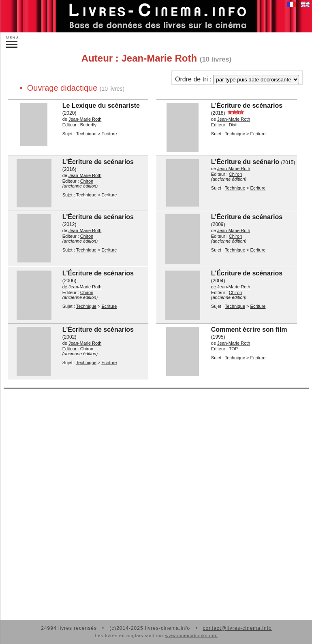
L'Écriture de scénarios (247, 106)
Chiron (87, 181)
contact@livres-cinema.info (237, 628)
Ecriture (109, 134)
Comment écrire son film (249, 329)
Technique (86, 134)
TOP (233, 349)
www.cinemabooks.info (192, 635)
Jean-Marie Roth (85, 119)
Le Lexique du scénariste (101, 106)
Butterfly (88, 125)
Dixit (233, 125)
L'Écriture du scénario (245, 162)
